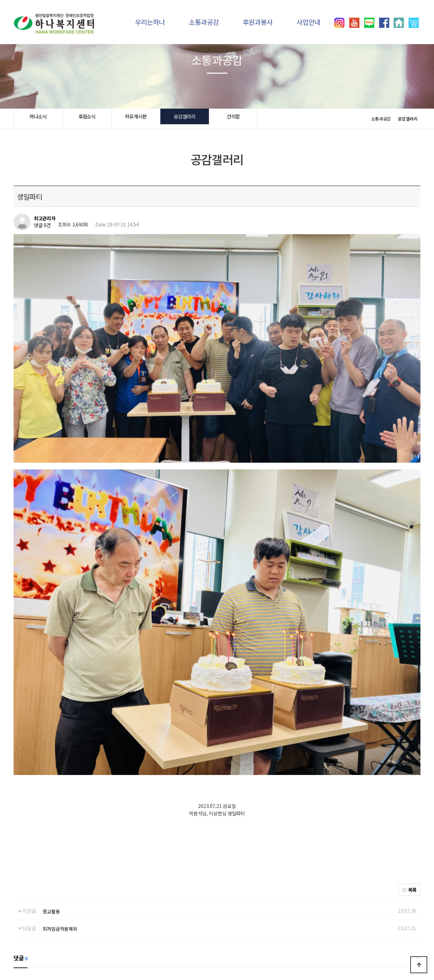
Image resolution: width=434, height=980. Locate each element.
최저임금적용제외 (60, 766)
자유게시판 (136, 119)
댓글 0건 (42, 225)
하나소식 (38, 119)
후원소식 (87, 119)
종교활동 (51, 749)
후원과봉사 (258, 22)
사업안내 (308, 22)
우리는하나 (150, 22)
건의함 (233, 119)
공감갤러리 (185, 119)
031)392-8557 (341, 949)
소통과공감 (204, 22)
